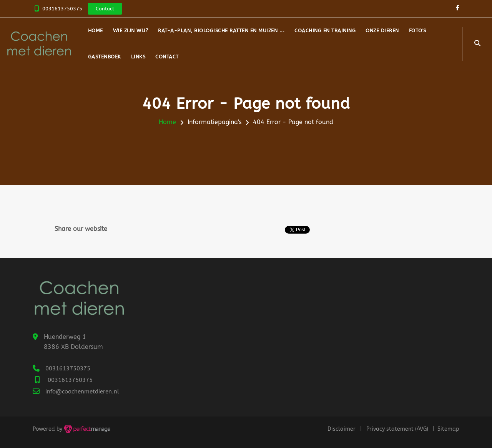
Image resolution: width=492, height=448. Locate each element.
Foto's (418, 31)
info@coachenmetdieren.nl (82, 392)
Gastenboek (105, 57)
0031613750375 (62, 9)
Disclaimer (342, 429)
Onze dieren (382, 31)
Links (138, 57)
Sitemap (448, 429)
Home (96, 31)
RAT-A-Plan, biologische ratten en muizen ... (221, 31)
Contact (167, 57)
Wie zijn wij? (131, 31)
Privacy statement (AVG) (397, 429)
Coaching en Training (325, 31)
